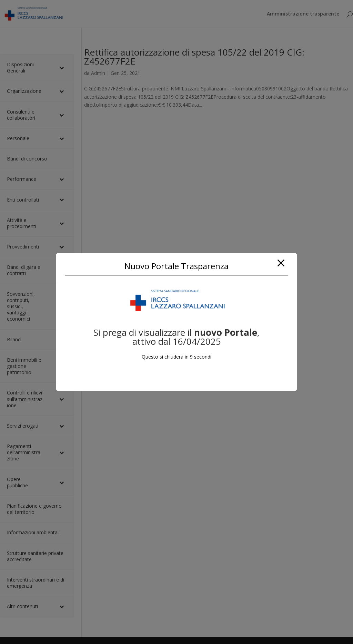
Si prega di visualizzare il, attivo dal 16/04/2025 (176, 337)
